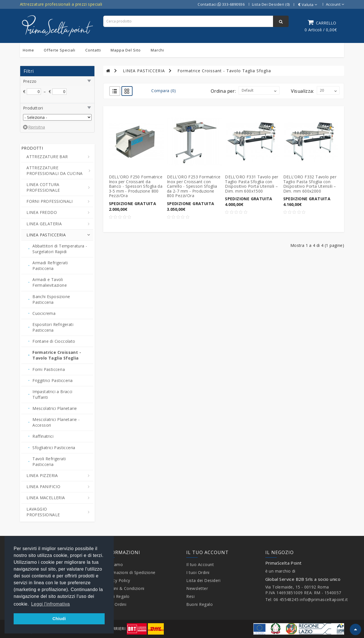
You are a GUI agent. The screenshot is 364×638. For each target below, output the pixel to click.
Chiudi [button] (59, 619)
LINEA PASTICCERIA (144, 71)
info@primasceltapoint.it (324, 599)
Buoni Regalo (116, 596)
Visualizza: (302, 91)
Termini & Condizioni (124, 588)
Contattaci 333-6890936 (221, 4)
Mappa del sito (126, 50)
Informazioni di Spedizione (129, 572)
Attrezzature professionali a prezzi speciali (61, 4)
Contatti (93, 50)
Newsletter (197, 588)
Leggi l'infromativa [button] (51, 604)
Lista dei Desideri (203, 580)
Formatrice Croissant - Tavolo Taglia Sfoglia (224, 71)
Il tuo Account (200, 564)
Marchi (157, 50)
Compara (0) (164, 91)
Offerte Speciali (60, 50)
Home (28, 50)
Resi (190, 596)
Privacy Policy (117, 580)
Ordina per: (223, 91)
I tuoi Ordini (115, 604)
